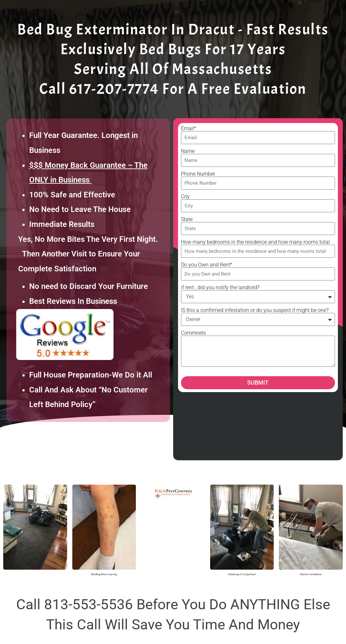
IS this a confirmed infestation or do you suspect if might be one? (255, 310)
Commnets (193, 333)
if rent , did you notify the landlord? (220, 288)
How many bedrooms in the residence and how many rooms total (255, 242)
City (185, 197)
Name (188, 151)
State (187, 219)
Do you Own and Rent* (207, 265)
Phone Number (198, 174)
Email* (189, 129)
